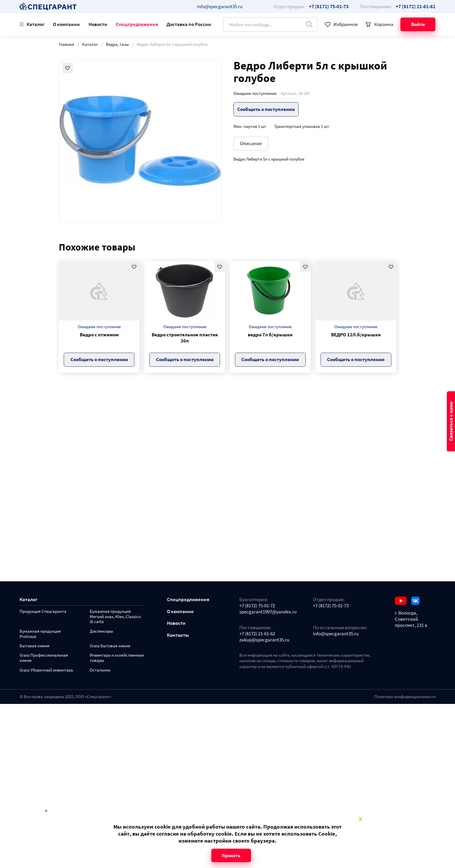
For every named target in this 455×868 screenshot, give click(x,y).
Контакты (178, 635)
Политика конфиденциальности (405, 697)
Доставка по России (189, 24)
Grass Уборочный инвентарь (46, 670)
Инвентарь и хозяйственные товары (117, 658)
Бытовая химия (34, 646)
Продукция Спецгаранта (43, 612)
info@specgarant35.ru (220, 6)
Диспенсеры (101, 631)
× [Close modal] (360, 819)
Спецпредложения (137, 24)
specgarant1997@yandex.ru (268, 612)
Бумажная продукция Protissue (40, 634)
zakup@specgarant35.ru (264, 640)
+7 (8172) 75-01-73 (331, 606)
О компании (66, 24)
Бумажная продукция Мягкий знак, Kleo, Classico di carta (115, 617)
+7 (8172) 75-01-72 (257, 606)
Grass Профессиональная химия (44, 658)
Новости (98, 24)
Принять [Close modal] (231, 855)
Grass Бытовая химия (110, 646)
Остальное (100, 670)
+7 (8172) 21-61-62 (257, 634)
